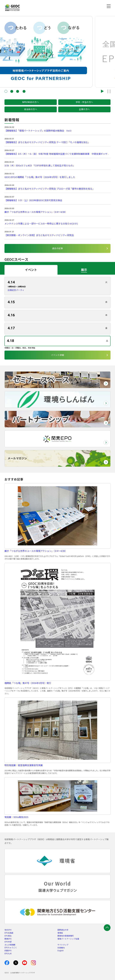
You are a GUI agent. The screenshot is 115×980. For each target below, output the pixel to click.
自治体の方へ (31, 109)
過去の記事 (58, 248)
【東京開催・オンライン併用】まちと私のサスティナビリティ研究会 (39, 235)
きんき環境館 (10, 945)
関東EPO (8, 939)
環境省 (60, 933)
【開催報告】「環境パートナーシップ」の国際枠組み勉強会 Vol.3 (38, 131)
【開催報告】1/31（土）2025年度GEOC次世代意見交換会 (33, 200)
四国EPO (8, 951)
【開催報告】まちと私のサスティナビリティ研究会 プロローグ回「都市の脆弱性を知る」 (50, 189)
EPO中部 (8, 942)
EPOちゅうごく (11, 948)
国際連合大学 (63, 930)
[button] (6, 91)
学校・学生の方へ (84, 102)
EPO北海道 (9, 933)
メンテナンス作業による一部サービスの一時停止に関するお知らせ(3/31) (41, 224)
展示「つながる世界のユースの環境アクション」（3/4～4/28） (36, 212)
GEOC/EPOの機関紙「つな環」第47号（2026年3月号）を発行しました (40, 177)
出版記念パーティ (16, 290)
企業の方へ (84, 109)
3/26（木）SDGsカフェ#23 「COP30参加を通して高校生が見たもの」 (40, 166)
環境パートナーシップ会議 (68, 939)
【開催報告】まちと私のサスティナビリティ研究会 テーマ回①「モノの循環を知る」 (47, 142)
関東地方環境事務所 (66, 936)
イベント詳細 (58, 355)
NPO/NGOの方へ (31, 102)
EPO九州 (8, 954)
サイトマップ (63, 945)
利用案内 (61, 948)
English (61, 951)
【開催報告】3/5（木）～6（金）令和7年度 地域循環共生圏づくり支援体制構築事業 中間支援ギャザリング (57, 154)
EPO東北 (8, 936)
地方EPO (8, 930)
